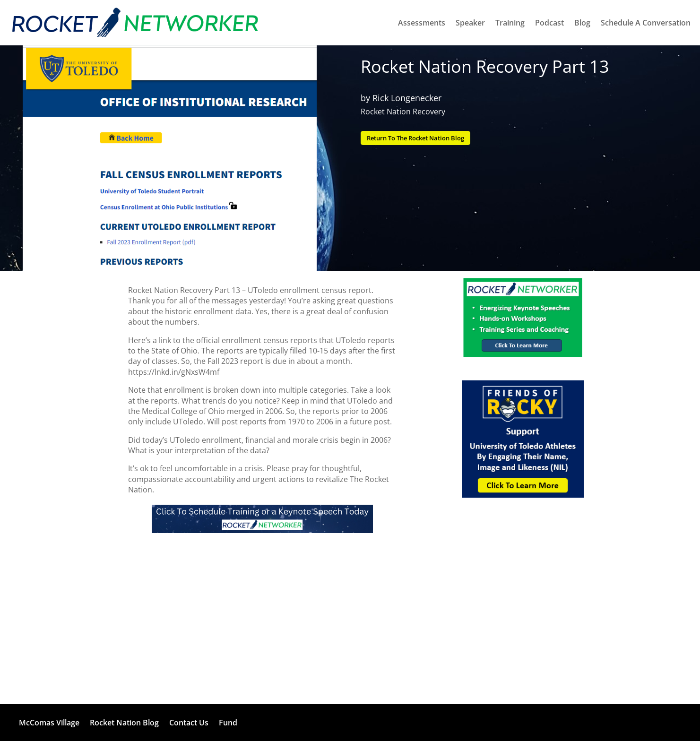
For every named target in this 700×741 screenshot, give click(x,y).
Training (510, 23)
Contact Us (189, 723)
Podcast (549, 23)
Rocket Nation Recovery (403, 112)
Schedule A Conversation (646, 23)
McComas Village (49, 723)
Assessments (422, 23)
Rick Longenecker (407, 98)
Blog (582, 23)
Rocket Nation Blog (124, 723)
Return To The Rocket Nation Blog (422, 138)
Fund (228, 723)
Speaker (470, 23)
